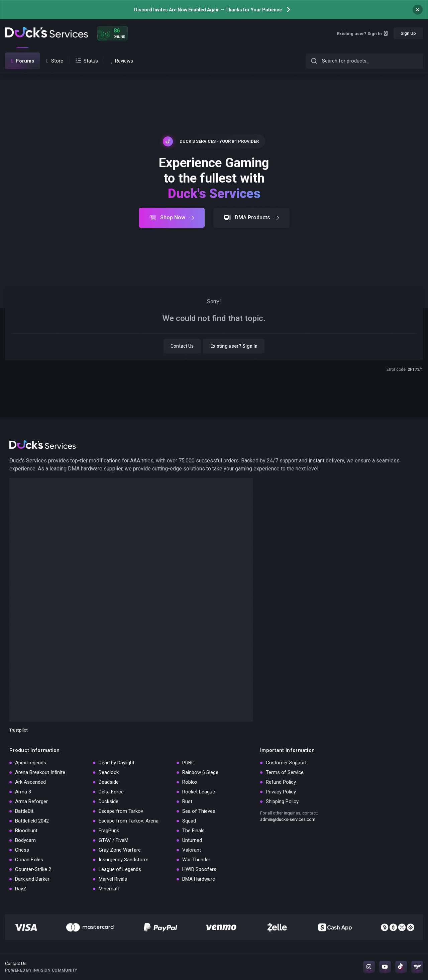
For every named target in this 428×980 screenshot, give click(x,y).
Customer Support (286, 763)
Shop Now (172, 217)
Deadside (109, 782)
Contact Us (182, 346)
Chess (22, 850)
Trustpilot (19, 730)
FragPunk (109, 831)
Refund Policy (281, 782)
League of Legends (120, 869)
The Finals (193, 831)
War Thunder (196, 860)
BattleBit (24, 811)
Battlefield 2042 (32, 821)
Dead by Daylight (117, 763)
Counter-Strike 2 (33, 869)
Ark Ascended (30, 782)
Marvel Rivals (113, 879)
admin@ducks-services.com (288, 819)
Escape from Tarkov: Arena (129, 821)
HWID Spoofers (199, 869)
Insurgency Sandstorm (124, 860)
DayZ (21, 889)
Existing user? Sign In (362, 34)
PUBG (188, 763)
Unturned (192, 840)
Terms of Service (285, 772)
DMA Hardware (199, 879)
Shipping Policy (282, 801)
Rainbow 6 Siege (200, 772)
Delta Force (111, 792)
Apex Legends (31, 763)
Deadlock (109, 772)
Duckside (109, 801)
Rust (187, 801)
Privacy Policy (281, 792)
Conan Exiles (29, 860)
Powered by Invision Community (41, 970)
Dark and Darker (32, 879)
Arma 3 (23, 792)
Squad (189, 821)
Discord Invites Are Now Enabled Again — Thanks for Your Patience (208, 10)
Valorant (192, 850)
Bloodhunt (26, 831)
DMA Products (251, 217)
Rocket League (199, 792)
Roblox (190, 782)
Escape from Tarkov (121, 811)
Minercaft (109, 889)
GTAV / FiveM (114, 840)
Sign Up (408, 33)
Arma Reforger (31, 801)
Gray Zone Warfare (120, 850)
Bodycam (25, 840)
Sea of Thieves (199, 811)
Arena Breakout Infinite (40, 772)
